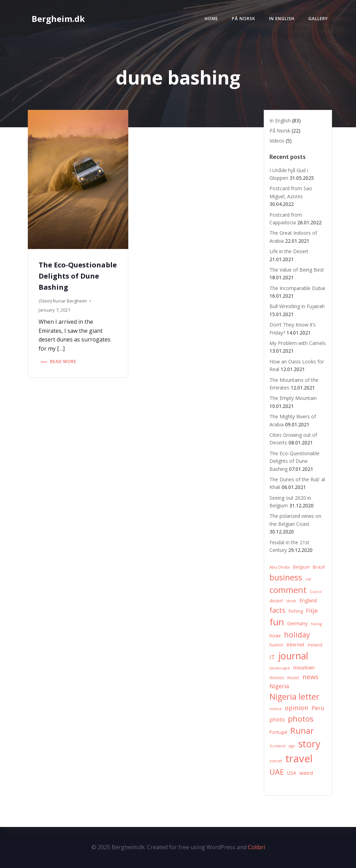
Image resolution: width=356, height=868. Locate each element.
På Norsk (244, 19)
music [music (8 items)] (293, 677)
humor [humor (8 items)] (276, 645)
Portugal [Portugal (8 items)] (278, 732)
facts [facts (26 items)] (277, 610)
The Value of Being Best (297, 270)
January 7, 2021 (54, 310)
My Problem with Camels (298, 343)
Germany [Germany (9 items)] (297, 623)
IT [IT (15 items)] (272, 657)
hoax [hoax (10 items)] (275, 636)
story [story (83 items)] (309, 744)
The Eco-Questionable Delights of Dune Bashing (294, 461)
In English (282, 19)
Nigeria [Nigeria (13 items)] (279, 686)
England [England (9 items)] (308, 600)
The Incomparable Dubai (297, 288)
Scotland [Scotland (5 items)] (277, 746)
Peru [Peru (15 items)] (318, 708)
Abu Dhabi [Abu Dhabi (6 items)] (280, 567)
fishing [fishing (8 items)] (296, 611)
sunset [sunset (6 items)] (276, 761)
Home (211, 19)
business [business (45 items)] (286, 577)
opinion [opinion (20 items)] (297, 708)
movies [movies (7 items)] (277, 678)
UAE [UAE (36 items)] (277, 772)
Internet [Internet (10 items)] (296, 645)
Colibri (256, 847)
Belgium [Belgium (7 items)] (301, 567)
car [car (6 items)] (308, 579)
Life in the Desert (289, 251)
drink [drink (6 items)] (291, 601)
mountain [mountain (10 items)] (304, 668)
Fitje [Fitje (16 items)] (312, 610)
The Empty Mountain (293, 398)
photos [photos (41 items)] (301, 719)
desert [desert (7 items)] (276, 601)
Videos (277, 141)
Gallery (318, 19)
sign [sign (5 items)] (292, 746)
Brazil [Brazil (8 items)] (319, 567)
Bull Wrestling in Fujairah (297, 306)
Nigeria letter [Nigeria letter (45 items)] (294, 697)
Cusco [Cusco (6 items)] (316, 591)
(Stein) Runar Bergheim (63, 301)
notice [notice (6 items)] (276, 709)
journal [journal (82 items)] (293, 656)
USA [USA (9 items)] (292, 773)
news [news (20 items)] (310, 677)
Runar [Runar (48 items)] (302, 731)
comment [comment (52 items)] (288, 590)
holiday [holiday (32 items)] (297, 634)
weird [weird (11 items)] (306, 773)
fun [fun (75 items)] (277, 622)
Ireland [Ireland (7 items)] (315, 645)
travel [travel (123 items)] (299, 758)
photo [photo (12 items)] (277, 720)
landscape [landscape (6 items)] (280, 668)
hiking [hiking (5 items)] (316, 624)
